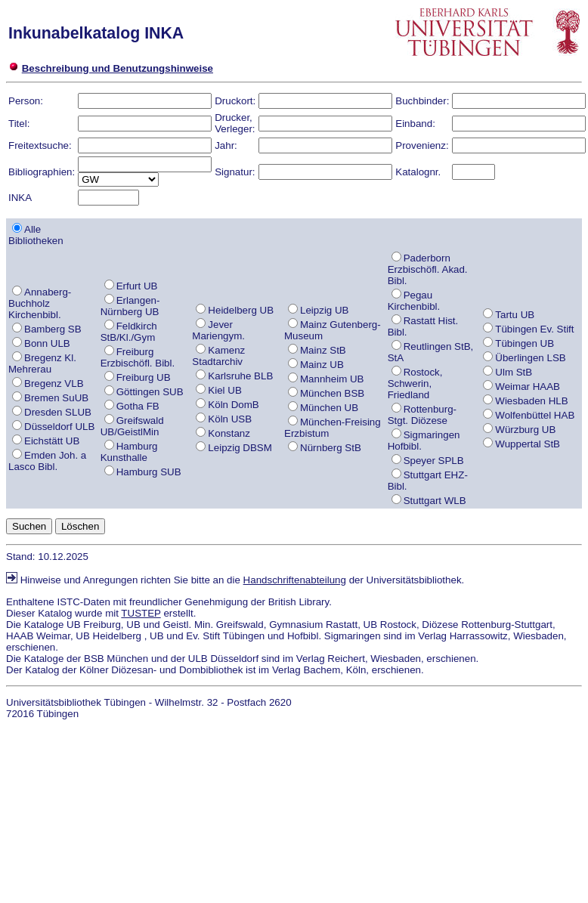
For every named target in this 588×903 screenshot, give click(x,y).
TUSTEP (141, 613)
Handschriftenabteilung (295, 580)
